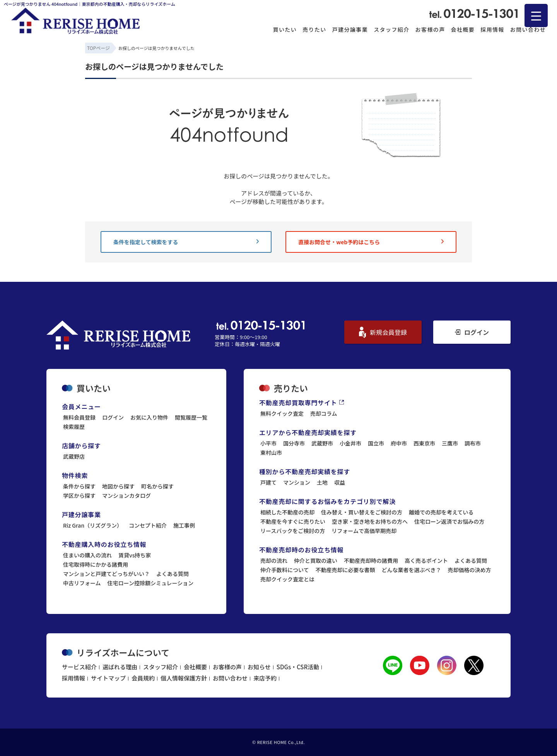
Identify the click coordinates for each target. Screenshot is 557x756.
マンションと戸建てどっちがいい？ (106, 574)
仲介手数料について (285, 570)
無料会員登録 (79, 417)
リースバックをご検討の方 (293, 531)
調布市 (473, 443)
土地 (322, 482)
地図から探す (118, 486)
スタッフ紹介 (391, 29)
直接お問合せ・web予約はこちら (371, 242)
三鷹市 (450, 443)
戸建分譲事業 (350, 29)
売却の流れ (274, 561)
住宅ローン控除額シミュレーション (151, 583)
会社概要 (463, 29)
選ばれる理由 (120, 667)
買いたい (285, 29)
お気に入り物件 (149, 417)
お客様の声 (430, 29)
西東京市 (424, 443)
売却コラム (324, 413)
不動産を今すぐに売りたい (293, 521)
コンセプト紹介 (148, 525)
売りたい (314, 29)
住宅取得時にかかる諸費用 (96, 564)
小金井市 (350, 443)
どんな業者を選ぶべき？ (412, 570)
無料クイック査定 (282, 413)
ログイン (472, 332)
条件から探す (79, 486)
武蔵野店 (74, 456)
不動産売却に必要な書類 (345, 570)
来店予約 (265, 678)
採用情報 (492, 29)
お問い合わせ (528, 29)
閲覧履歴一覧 (191, 417)
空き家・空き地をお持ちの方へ (370, 521)
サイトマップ (108, 678)
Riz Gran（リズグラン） (93, 525)
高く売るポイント (426, 561)
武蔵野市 (322, 443)
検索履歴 (74, 427)
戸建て (268, 482)
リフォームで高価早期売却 (364, 531)
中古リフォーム (82, 583)
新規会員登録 (383, 332)
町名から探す (157, 486)
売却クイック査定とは (287, 579)
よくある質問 (173, 574)
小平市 (268, 443)
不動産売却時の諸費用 (371, 561)
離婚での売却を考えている (441, 512)
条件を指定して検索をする (186, 242)
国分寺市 (294, 443)
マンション (297, 482)
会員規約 (143, 678)
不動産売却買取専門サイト (302, 403)
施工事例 (184, 525)
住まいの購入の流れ (87, 555)
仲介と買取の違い (316, 561)
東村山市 (271, 453)
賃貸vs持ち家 (135, 555)
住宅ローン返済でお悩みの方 (449, 521)
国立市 (376, 443)
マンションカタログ (126, 495)
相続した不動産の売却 (287, 512)
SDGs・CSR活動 (298, 667)
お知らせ (259, 667)
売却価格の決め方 (470, 570)
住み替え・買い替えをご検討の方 (362, 512)
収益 (340, 482)
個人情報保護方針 (184, 678)
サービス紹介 (79, 667)
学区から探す (79, 495)
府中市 (399, 443)
